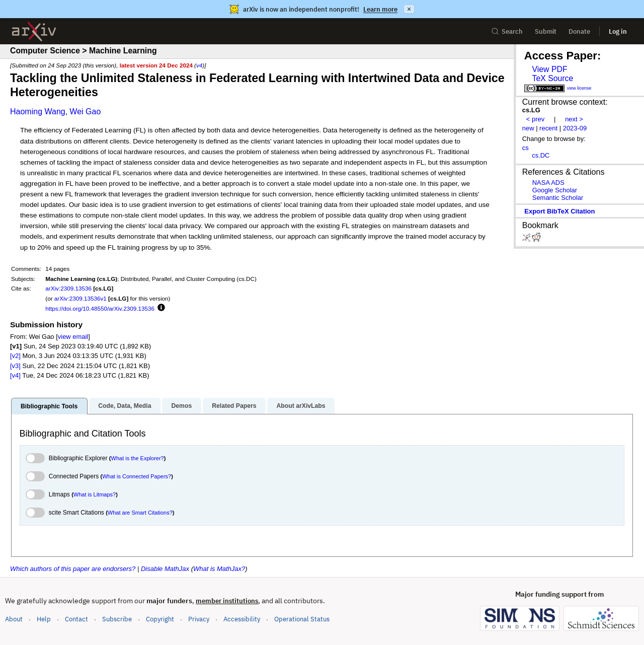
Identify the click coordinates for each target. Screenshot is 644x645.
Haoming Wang (38, 112)
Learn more (380, 9)
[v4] (15, 375)
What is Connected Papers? (137, 476)
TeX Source (552, 78)
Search (507, 31)
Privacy (199, 619)
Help (44, 619)
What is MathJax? (219, 569)
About (14, 619)
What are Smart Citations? (140, 513)
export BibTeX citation (559, 211)
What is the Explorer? (138, 458)
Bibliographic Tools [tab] (49, 406)
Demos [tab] (181, 406)
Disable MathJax (165, 569)
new (528, 128)
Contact (76, 619)
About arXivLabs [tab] (301, 406)
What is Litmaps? (95, 494)
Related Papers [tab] (234, 406)
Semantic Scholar (558, 198)
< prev (535, 119)
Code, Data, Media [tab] (125, 406)
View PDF (549, 69)
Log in (618, 31)
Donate (579, 31)
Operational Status (302, 619)
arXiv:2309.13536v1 (80, 298)
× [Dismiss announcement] (409, 9)
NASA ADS (548, 183)
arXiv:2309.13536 (68, 288)
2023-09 (575, 128)
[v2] (15, 356)
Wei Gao (85, 112)
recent (548, 128)
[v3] (15, 366)
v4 (199, 65)
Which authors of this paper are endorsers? (73, 569)
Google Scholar (555, 190)
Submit (546, 31)
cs (526, 148)
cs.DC (541, 155)
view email (73, 337)
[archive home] (34, 31)
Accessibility (242, 619)
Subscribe (117, 619)
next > (574, 119)
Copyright (160, 619)
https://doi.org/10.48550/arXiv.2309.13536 (100, 308)
